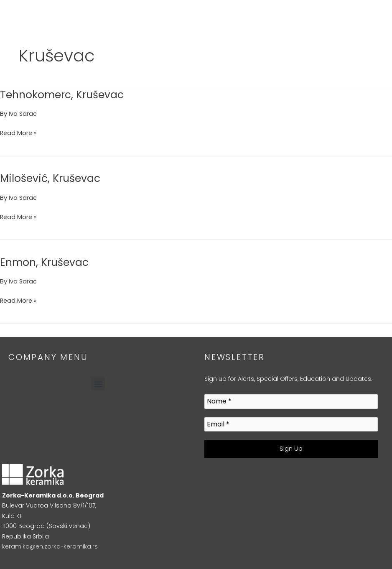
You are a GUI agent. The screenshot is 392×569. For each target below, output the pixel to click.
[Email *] (291, 425)
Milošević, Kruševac (53, 178)
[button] (98, 384)
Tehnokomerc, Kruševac (65, 94)
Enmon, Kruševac (47, 262)
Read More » (19, 132)
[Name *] (291, 402)
